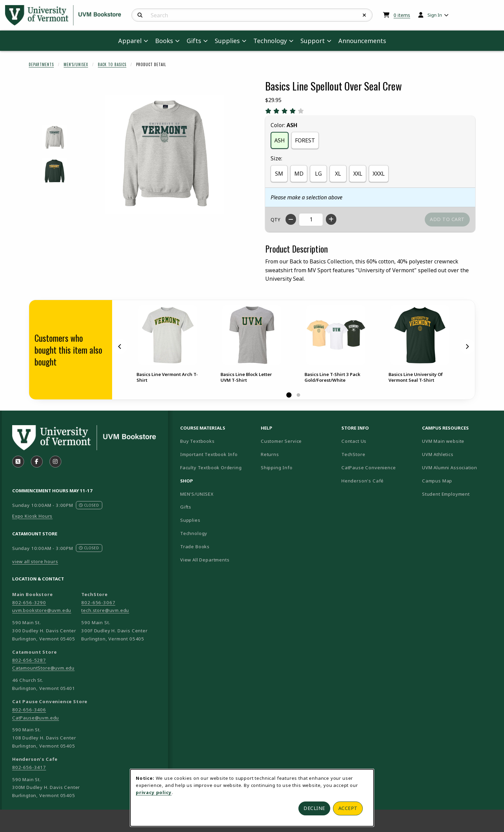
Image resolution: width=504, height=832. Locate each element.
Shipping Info (277, 468)
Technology (194, 533)
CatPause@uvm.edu (36, 718)
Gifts (186, 507)
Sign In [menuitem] (435, 15)
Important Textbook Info (209, 454)
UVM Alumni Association (460, 467)
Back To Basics (112, 64)
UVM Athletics (460, 454)
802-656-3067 (98, 602)
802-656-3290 (29, 602)
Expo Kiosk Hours (32, 516)
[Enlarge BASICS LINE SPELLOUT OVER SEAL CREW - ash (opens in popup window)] (54, 137)
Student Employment (460, 494)
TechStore (353, 454)
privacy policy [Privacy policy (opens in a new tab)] (154, 792)
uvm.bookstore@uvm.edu (42, 610)
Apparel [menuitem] (130, 41)
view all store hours (35, 561)
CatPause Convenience (369, 468)
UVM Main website (460, 441)
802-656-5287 (29, 660)
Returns (270, 454)
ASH (280, 140)
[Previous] (120, 346)
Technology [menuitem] (270, 41)
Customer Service (281, 441)
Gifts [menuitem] (194, 41)
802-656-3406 (29, 710)
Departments (41, 64)
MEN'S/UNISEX (197, 494)
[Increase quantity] (331, 219)
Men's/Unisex (76, 64)
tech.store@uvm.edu (105, 610)
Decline (314, 808)
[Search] (140, 15)
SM (279, 174)
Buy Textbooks (197, 441)
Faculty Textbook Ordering (211, 468)
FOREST (305, 140)
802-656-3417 (29, 767)
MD (299, 174)
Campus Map (460, 481)
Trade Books (195, 547)
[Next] (467, 346)
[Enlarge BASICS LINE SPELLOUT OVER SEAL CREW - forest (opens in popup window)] (54, 171)
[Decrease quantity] (291, 219)
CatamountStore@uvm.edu (43, 668)
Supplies (190, 520)
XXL (358, 174)
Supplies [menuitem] (227, 41)
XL (338, 174)
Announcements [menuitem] (362, 41)
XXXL (379, 174)
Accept (348, 808)
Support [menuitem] (313, 41)
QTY (275, 220)
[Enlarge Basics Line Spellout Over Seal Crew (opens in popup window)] (164, 154)
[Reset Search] (364, 15)
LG (318, 174)
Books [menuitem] (164, 41)
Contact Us (354, 441)
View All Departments (205, 560)
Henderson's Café (363, 481)
